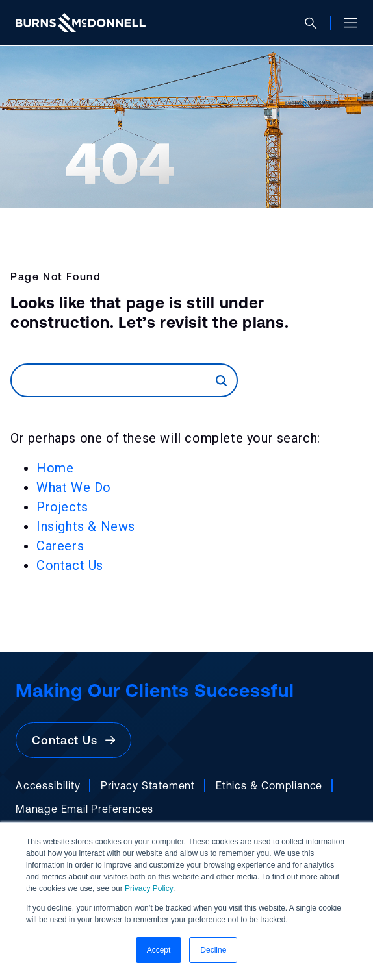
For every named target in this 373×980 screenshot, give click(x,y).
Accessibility (48, 785)
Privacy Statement (148, 785)
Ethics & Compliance (269, 785)
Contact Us (70, 565)
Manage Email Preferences (84, 809)
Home (55, 468)
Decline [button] (213, 950)
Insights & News (86, 526)
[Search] (114, 380)
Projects (62, 507)
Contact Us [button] (73, 740)
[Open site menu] (345, 23)
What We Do (74, 487)
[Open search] (316, 23)
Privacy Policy (149, 888)
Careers (60, 546)
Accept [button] (159, 950)
